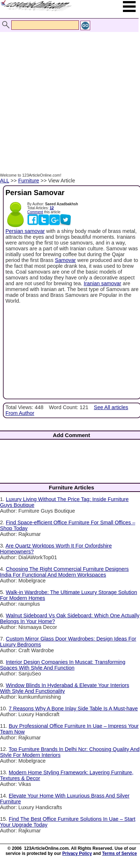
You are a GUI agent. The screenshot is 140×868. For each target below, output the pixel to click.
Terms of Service (120, 853)
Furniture (29, 181)
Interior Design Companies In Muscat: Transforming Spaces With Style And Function (63, 665)
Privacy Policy (77, 853)
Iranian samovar (102, 283)
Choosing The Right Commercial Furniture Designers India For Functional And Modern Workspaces (64, 572)
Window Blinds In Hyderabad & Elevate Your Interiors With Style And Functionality (65, 688)
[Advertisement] (68, 95)
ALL (5, 181)
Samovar (65, 260)
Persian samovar (25, 231)
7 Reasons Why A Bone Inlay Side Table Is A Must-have (73, 708)
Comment (35, 212)
